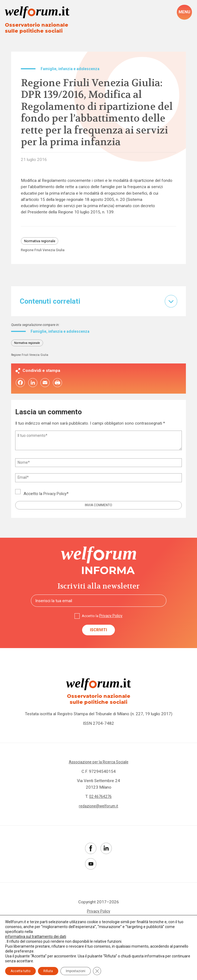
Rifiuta (48, 971)
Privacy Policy (56, 498)
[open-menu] (184, 13)
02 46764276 (101, 805)
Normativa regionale (42, 243)
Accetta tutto (20, 971)
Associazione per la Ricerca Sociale (98, 771)
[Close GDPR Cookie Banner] (97, 971)
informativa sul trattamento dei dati (36, 937)
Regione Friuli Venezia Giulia (45, 253)
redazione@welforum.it (98, 815)
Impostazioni (76, 971)
